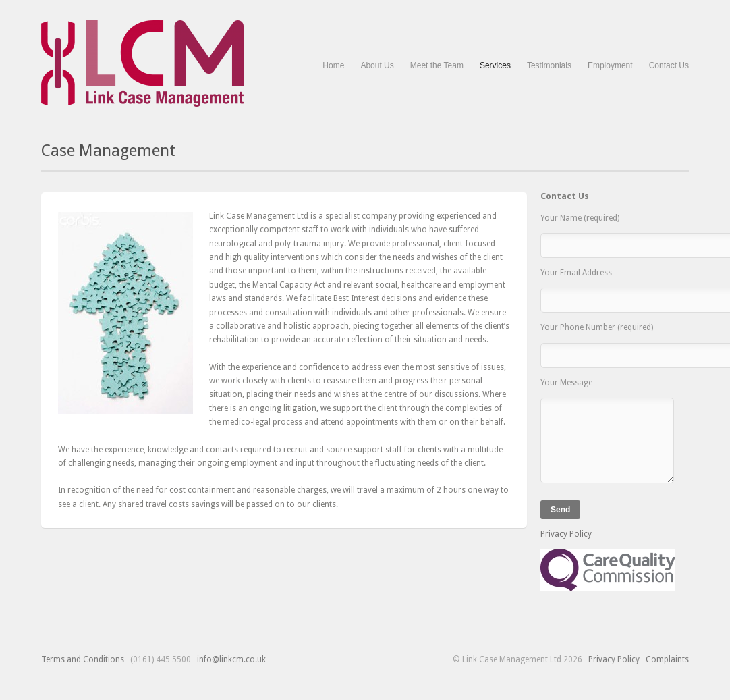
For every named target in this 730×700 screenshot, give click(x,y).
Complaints (667, 659)
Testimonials (549, 65)
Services (495, 66)
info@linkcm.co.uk (231, 659)
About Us (377, 65)
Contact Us (669, 65)
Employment (610, 65)
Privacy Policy (566, 534)
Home (333, 65)
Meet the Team (437, 65)
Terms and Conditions (83, 659)
